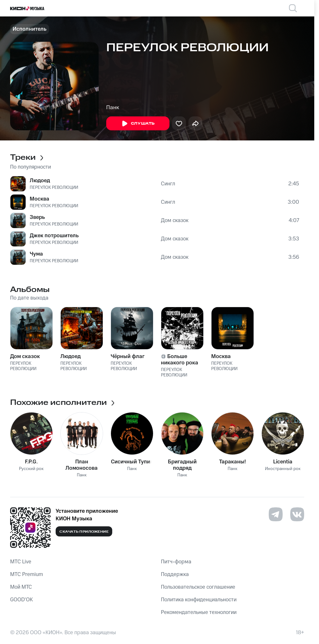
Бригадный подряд (182, 465)
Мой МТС (21, 587)
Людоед (40, 181)
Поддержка (175, 574)
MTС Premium (27, 574)
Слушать (138, 124)
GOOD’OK (21, 600)
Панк (113, 108)
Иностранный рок (283, 469)
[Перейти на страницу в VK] (297, 514)
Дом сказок (175, 220)
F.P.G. (31, 462)
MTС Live (21, 562)
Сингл (168, 184)
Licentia (283, 462)
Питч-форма (176, 562)
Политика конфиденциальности (199, 600)
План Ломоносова (82, 465)
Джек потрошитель (54, 236)
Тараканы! (233, 462)
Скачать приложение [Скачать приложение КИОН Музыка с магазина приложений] (84, 532)
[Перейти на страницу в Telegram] (276, 514)
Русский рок (31, 469)
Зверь (37, 217)
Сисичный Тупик (132, 462)
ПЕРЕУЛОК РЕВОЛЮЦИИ (54, 188)
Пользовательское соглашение (198, 587)
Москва (40, 199)
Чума (36, 254)
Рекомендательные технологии (199, 612)
